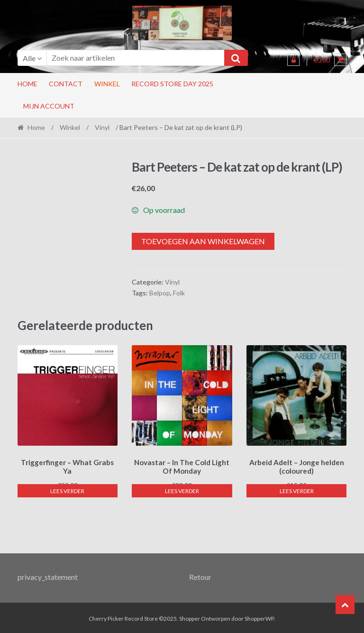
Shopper (190, 617)
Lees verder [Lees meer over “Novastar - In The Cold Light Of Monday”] (182, 490)
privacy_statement (48, 575)
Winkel (107, 84)
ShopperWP (259, 617)
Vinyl (102, 127)
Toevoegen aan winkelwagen (203, 241)
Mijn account (49, 106)
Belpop (160, 293)
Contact (66, 84)
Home (27, 84)
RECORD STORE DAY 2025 (172, 84)
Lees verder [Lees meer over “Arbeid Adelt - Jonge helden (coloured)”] (297, 490)
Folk (179, 293)
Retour (200, 575)
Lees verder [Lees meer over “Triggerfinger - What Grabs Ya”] (67, 490)
